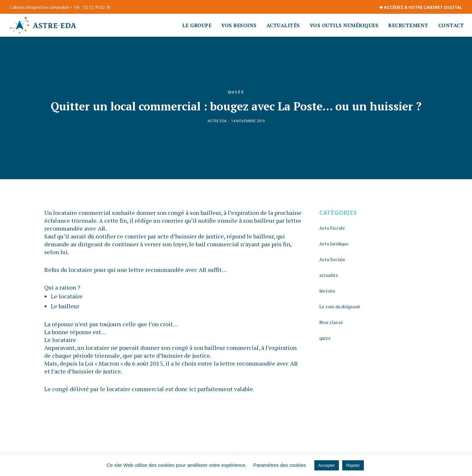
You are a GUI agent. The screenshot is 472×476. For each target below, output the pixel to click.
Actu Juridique (334, 244)
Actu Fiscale (332, 228)
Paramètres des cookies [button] (280, 465)
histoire (327, 291)
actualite (329, 275)
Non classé (331, 322)
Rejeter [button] (353, 465)
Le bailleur (65, 306)
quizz (236, 92)
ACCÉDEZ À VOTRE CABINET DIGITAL (421, 7)
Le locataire (67, 296)
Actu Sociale (332, 259)
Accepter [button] (327, 465)
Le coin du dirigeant (340, 306)
